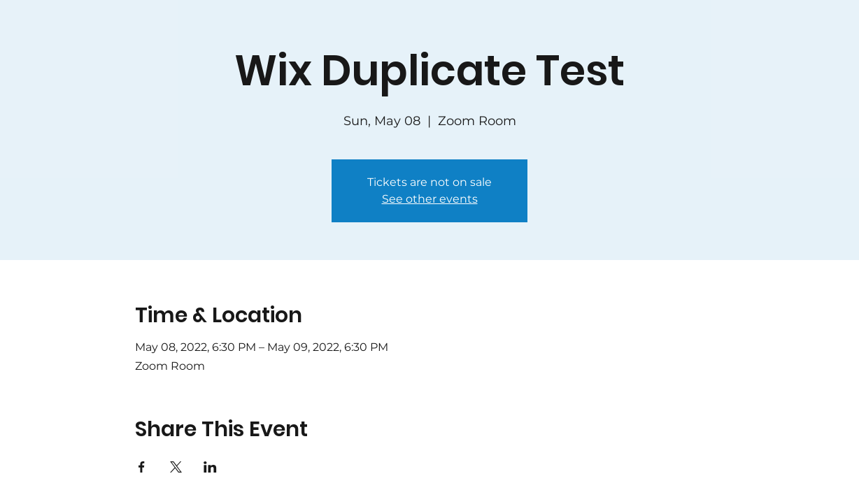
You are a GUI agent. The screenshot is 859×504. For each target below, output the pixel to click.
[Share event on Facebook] (142, 467)
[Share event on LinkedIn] (210, 467)
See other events (430, 199)
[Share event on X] (176, 467)
